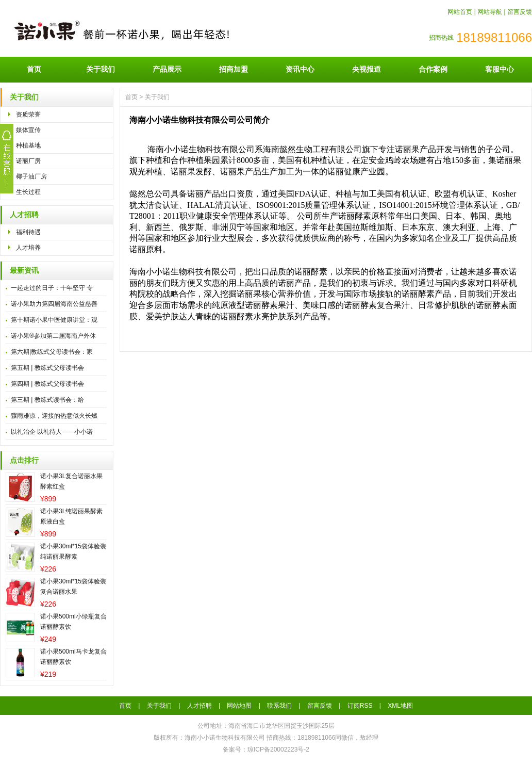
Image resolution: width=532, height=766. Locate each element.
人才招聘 (24, 215)
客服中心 (500, 69)
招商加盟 (234, 69)
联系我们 (279, 706)
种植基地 (28, 145)
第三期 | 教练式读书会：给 (47, 400)
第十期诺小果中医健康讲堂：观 (54, 320)
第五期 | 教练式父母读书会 (47, 368)
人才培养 (28, 248)
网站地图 (239, 706)
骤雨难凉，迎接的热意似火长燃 (54, 416)
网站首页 (460, 12)
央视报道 (367, 69)
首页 (34, 69)
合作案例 (433, 69)
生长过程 (28, 192)
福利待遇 (28, 232)
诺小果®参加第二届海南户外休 (53, 336)
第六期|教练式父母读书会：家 (52, 352)
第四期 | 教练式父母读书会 (47, 384)
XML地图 (400, 706)
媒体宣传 (28, 130)
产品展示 (167, 69)
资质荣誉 (28, 115)
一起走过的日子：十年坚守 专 (52, 288)
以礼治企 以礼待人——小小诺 (52, 432)
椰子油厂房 (31, 176)
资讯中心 (300, 69)
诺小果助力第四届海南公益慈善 (54, 304)
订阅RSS (360, 706)
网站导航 (490, 12)
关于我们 (101, 69)
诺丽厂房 (28, 161)
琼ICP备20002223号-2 (278, 749)
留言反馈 (520, 12)
